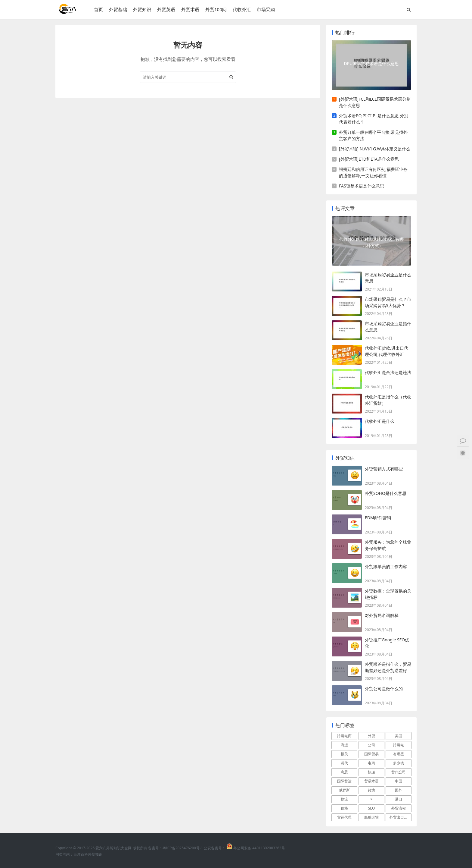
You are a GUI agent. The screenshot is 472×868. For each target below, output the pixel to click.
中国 (399, 781)
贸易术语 (371, 781)
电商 (371, 763)
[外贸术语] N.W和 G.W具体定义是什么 (375, 149)
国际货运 (344, 781)
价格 (344, 808)
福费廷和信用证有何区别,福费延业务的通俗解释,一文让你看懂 (373, 172)
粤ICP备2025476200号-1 (183, 848)
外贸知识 (142, 9)
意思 (344, 772)
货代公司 (399, 772)
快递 (371, 772)
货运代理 (344, 817)
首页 (98, 9)
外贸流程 (399, 808)
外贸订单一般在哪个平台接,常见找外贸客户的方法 (373, 135)
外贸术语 (190, 9)
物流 (344, 799)
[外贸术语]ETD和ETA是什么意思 (369, 159)
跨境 (371, 790)
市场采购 (266, 9)
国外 (399, 790)
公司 (371, 745)
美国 (399, 736)
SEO (372, 808)
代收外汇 (242, 9)
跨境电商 (344, 736)
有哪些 (399, 754)
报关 (344, 754)
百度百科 (81, 854)
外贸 (371, 736)
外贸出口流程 (400, 817)
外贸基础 (118, 9)
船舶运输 (371, 817)
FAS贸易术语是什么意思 (362, 186)
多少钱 (399, 763)
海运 (344, 745)
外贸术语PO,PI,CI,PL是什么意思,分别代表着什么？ (374, 119)
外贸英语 (166, 9)
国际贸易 (371, 754)
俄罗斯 (344, 790)
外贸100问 (216, 9)
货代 (344, 763)
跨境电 (399, 745)
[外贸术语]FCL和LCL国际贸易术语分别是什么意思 (375, 102)
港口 (399, 799)
